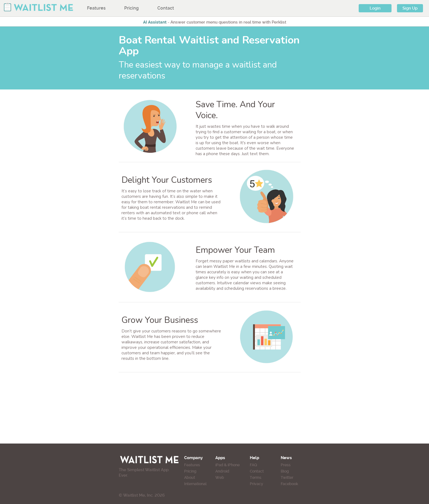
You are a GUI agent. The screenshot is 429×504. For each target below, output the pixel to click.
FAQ (253, 465)
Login (375, 8)
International (195, 484)
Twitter (287, 477)
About (190, 477)
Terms (256, 477)
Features (96, 8)
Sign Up (410, 8)
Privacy (256, 484)
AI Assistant (155, 22)
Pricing (131, 8)
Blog (285, 471)
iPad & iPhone (227, 465)
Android (222, 471)
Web (220, 477)
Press (286, 465)
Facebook (289, 484)
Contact (166, 8)
